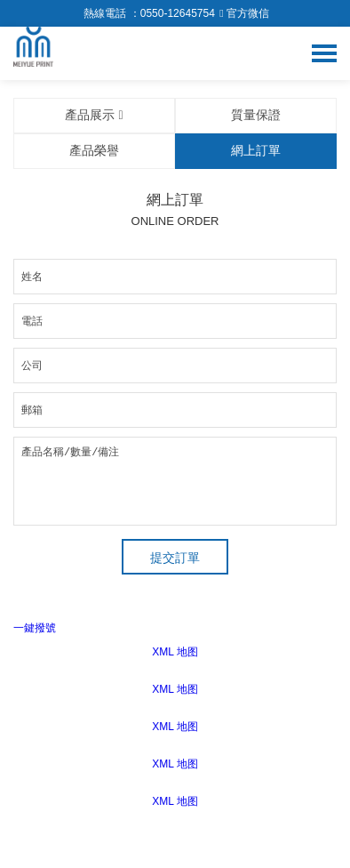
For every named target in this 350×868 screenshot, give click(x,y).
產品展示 (94, 115)
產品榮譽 (94, 150)
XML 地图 (175, 652)
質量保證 (256, 115)
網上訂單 (256, 150)
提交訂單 (175, 558)
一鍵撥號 (35, 628)
